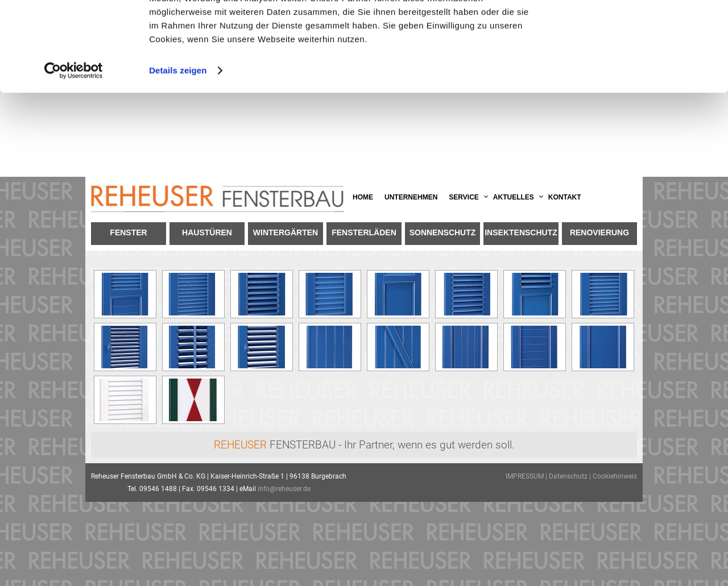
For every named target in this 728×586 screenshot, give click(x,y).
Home (363, 197)
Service (464, 197)
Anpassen (634, 62)
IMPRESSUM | (527, 476)
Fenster (128, 232)
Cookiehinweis (615, 476)
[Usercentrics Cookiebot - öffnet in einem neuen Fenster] (74, 155)
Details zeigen (178, 154)
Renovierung (599, 232)
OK (633, 28)
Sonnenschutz (443, 232)
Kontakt (565, 197)
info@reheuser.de (284, 489)
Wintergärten (286, 232)
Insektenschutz (521, 232)
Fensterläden (364, 232)
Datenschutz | (571, 476)
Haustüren (207, 232)
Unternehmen (411, 197)
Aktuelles (514, 197)
